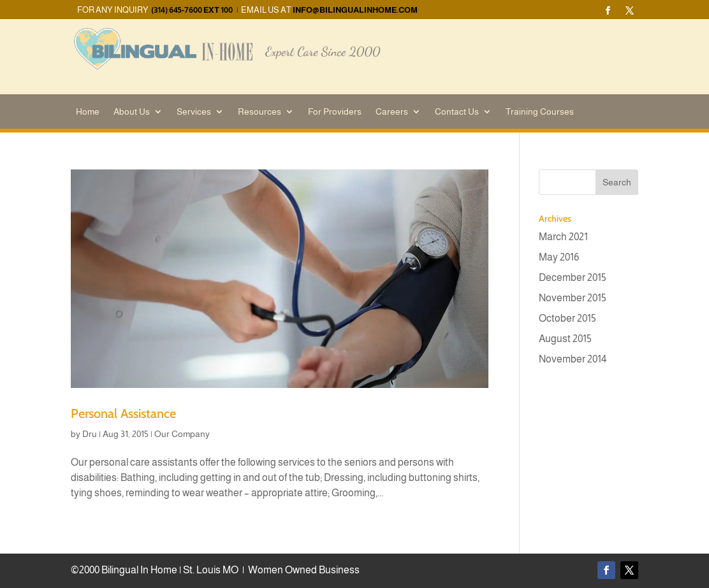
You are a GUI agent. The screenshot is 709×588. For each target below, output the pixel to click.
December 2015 (573, 277)
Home (88, 112)
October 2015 (567, 318)
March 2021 (563, 237)
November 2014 (573, 359)
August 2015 (565, 339)
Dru (90, 434)
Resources (259, 112)
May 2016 (559, 257)
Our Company (182, 434)
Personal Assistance (123, 413)
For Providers (335, 112)
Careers (392, 112)
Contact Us (457, 112)
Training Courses (540, 112)
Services (194, 112)
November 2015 (573, 298)
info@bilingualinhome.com (355, 10)
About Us (132, 112)
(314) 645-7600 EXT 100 (192, 10)
